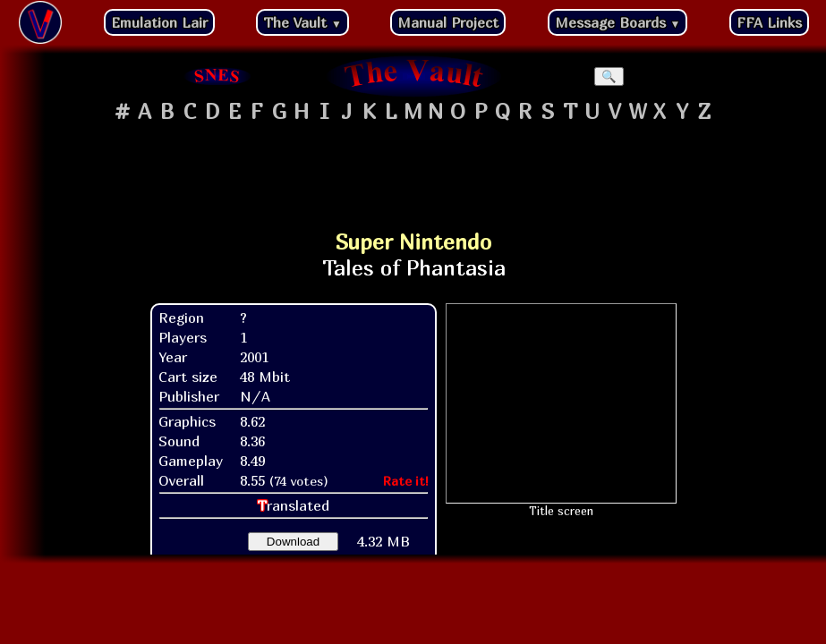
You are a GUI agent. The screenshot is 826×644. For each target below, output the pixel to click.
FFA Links (769, 22)
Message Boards (618, 22)
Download (293, 542)
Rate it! (406, 481)
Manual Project (448, 22)
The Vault (302, 22)
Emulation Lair (159, 22)
